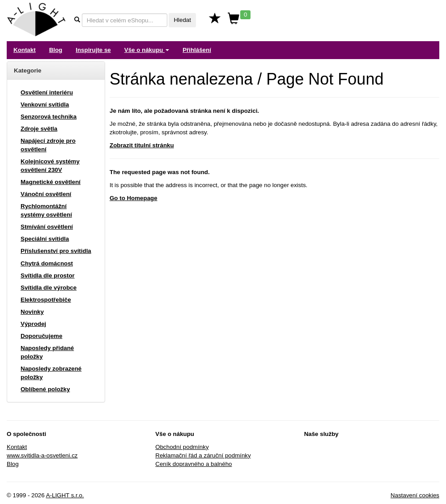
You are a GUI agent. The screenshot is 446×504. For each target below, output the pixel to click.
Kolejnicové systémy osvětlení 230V (50, 166)
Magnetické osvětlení (51, 182)
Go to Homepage (134, 198)
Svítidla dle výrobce (49, 288)
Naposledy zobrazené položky (51, 373)
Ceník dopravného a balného (193, 464)
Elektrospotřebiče (46, 300)
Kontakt (25, 50)
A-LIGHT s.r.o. (65, 495)
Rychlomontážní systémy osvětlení (46, 210)
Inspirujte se (93, 50)
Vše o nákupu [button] (147, 50)
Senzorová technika (49, 117)
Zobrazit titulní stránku (142, 145)
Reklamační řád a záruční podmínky (203, 455)
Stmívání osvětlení (47, 227)
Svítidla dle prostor (48, 275)
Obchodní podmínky (182, 447)
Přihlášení (197, 50)
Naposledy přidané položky (47, 352)
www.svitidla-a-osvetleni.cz (42, 455)
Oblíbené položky (45, 389)
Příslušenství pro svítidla (56, 251)
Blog (56, 50)
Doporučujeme (41, 336)
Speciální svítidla (45, 239)
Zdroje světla (39, 129)
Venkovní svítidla (45, 105)
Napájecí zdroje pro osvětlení (48, 145)
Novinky (32, 312)
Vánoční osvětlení (46, 194)
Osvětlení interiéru (47, 92)
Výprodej (33, 324)
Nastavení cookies (415, 495)
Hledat (182, 20)
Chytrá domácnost (47, 263)
